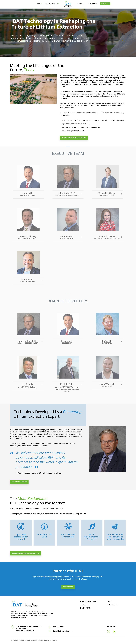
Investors (81, 4)
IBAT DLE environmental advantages (25, 553)
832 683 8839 (58, 627)
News (109, 601)
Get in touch (68, 587)
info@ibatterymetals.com (63, 631)
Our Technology (52, 4)
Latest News (93, 4)
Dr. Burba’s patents (19, 482)
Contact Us (105, 4)
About (39, 4)
